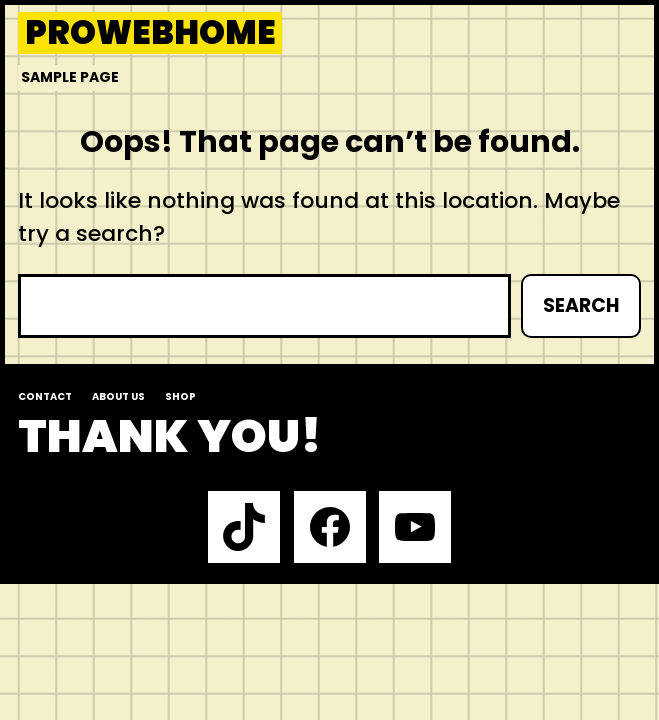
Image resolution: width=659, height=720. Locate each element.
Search (581, 305)
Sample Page (70, 77)
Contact (45, 396)
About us (118, 396)
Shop (180, 396)
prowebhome (150, 33)
